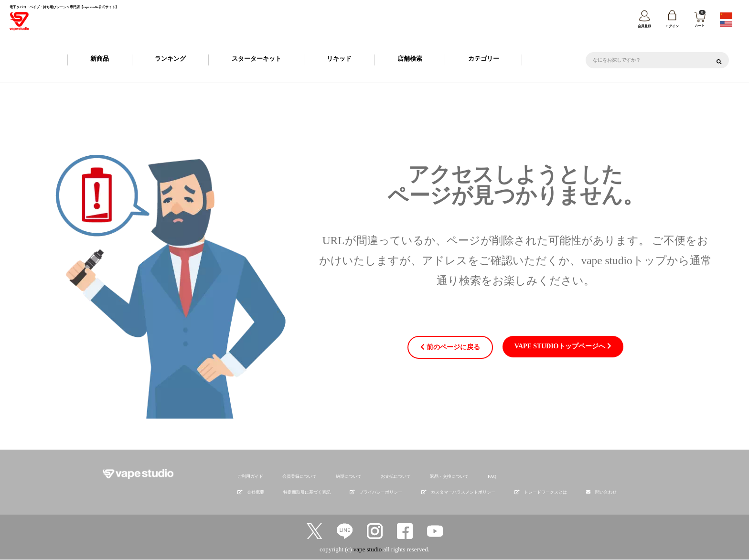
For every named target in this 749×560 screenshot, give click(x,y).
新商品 (100, 59)
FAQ (492, 476)
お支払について (396, 476)
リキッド (339, 59)
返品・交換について (449, 476)
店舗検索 (410, 59)
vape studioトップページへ (561, 347)
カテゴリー (484, 59)
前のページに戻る (454, 348)
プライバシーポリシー (376, 492)
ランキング (170, 59)
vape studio (368, 549)
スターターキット (257, 59)
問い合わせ (606, 492)
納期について (349, 476)
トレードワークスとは (541, 492)
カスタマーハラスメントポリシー (458, 492)
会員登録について (300, 476)
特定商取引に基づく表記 (307, 492)
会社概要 (251, 492)
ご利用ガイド (250, 476)
